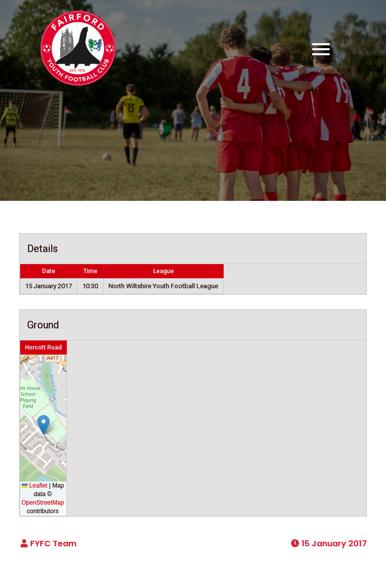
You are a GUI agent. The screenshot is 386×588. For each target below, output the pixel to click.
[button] (43, 425)
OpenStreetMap (43, 503)
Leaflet (34, 486)
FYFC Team (53, 544)
